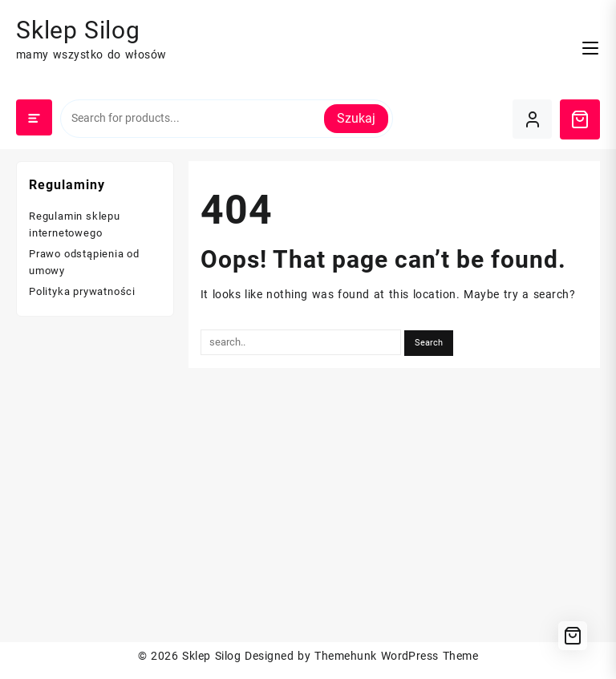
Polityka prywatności (82, 291)
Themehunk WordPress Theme (396, 656)
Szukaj (356, 118)
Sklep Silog (78, 30)
